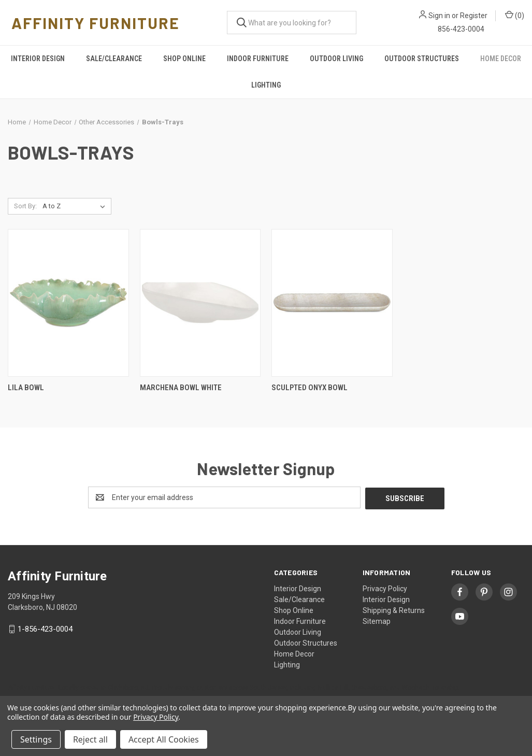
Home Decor (501, 59)
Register (474, 16)
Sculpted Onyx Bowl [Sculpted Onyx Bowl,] (310, 388)
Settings (36, 739)
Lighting (266, 85)
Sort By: (25, 206)
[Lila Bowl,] (68, 303)
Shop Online (184, 59)
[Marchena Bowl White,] (200, 303)
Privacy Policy (385, 588)
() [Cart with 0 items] (515, 15)
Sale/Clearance (114, 59)
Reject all (90, 739)
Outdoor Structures (422, 59)
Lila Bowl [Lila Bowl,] (26, 388)
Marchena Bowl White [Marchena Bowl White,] (181, 388)
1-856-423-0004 (45, 628)
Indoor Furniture (258, 59)
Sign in (439, 16)
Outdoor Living (336, 59)
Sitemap (377, 620)
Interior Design (38, 59)
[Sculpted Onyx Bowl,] (332, 303)
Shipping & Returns (394, 609)
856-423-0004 (461, 29)
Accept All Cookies (164, 739)
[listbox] (76, 206)
